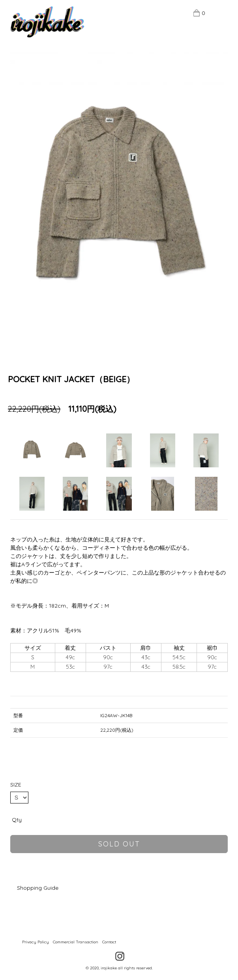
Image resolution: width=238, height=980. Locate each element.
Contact (109, 942)
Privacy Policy (36, 942)
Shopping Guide (38, 888)
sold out (119, 844)
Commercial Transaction (76, 942)
